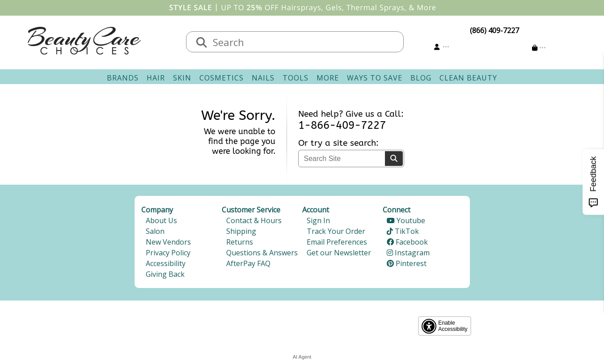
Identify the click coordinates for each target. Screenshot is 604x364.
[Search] (394, 159)
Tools (296, 78)
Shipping (241, 231)
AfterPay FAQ (248, 263)
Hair (156, 78)
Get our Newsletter (339, 253)
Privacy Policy (168, 253)
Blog (421, 78)
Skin (182, 78)
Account (316, 210)
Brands (123, 78)
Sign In (318, 220)
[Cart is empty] (539, 48)
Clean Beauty (468, 78)
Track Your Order (336, 231)
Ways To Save (375, 78)
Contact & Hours (254, 220)
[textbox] (304, 42)
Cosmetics (222, 78)
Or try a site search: (338, 143)
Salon (155, 231)
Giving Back (165, 274)
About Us (161, 220)
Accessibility (166, 263)
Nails (263, 78)
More (328, 78)
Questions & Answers (262, 253)
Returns (240, 242)
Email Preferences (337, 242)
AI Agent (302, 357)
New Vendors (168, 242)
